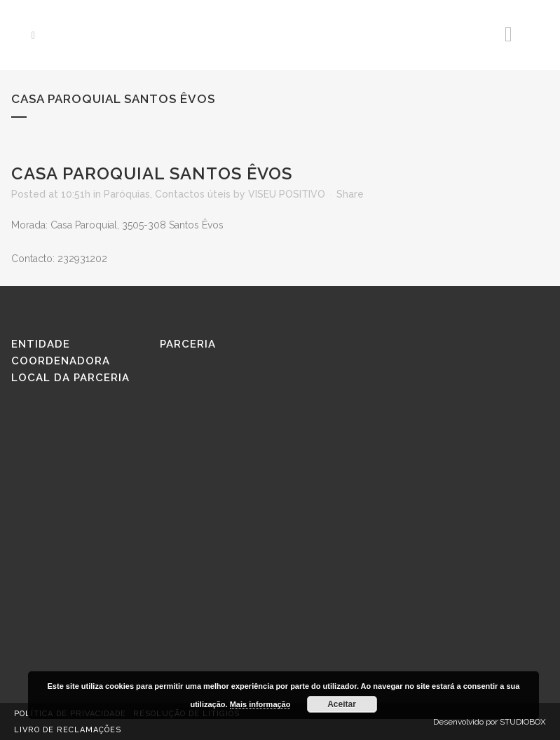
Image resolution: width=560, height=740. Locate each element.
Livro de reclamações (68, 730)
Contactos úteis (193, 194)
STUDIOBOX (523, 722)
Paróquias (127, 194)
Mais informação (260, 704)
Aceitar (342, 704)
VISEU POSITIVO (287, 194)
